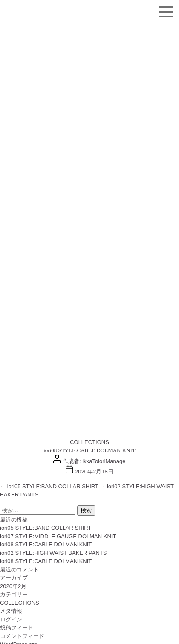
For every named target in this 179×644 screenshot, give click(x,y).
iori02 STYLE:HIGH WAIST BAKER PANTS (53, 553)
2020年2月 (13, 586)
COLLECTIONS (89, 442)
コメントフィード (22, 636)
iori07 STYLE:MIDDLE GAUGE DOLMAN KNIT (58, 536)
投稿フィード (17, 628)
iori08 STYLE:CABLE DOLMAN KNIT (46, 544)
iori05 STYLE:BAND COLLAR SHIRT (46, 528)
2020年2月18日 (94, 471)
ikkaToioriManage (104, 461)
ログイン (11, 619)
